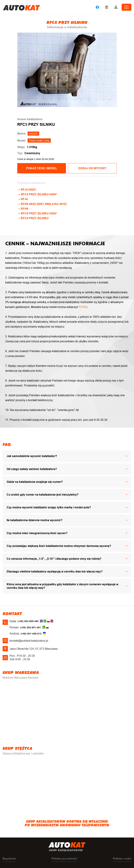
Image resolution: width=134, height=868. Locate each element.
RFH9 (25, 209)
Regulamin (9, 858)
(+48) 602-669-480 (28, 621)
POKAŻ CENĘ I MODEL (42, 168)
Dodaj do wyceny (92, 168)
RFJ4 (24, 199)
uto (21, 7)
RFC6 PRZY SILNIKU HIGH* (39, 213)
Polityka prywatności (64, 858)
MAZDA (33, 134)
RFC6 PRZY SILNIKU (35, 218)
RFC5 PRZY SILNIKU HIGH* (39, 194)
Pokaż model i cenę (39, 141)
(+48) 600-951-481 (31, 627)
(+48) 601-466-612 (31, 634)
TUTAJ (83, 307)
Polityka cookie (122, 858)
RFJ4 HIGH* (29, 190)
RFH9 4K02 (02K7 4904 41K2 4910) (44, 204)
